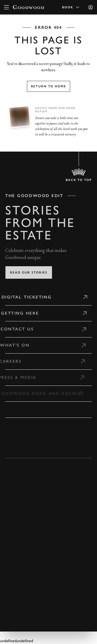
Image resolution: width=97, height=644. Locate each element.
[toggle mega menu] (6, 7)
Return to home (49, 86)
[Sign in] (91, 7)
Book (71, 7)
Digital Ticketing (25, 297)
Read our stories (29, 272)
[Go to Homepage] (28, 7)
